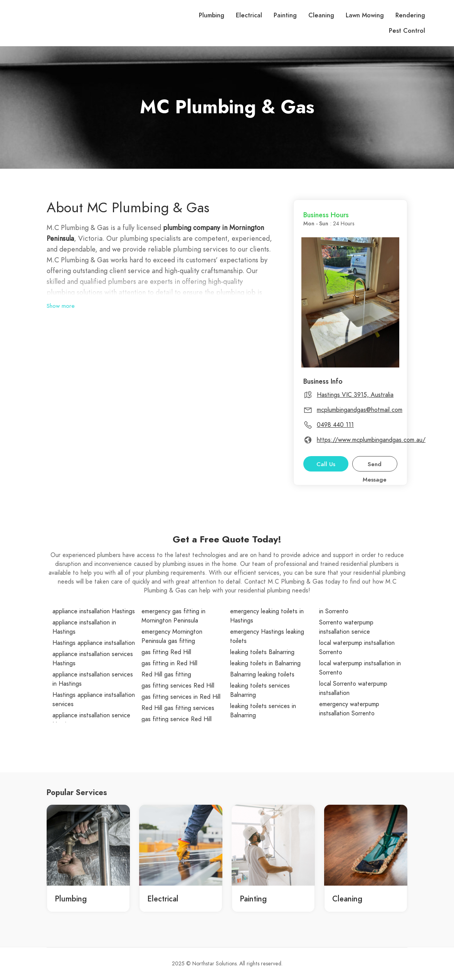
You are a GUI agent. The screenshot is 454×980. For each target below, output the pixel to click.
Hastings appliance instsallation (94, 643)
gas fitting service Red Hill (177, 719)
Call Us (326, 464)
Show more (61, 306)
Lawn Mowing (365, 15)
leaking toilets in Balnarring (265, 663)
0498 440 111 (335, 425)
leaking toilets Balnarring (262, 652)
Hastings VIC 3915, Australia (355, 395)
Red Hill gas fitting (166, 675)
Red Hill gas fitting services (178, 708)
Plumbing (212, 15)
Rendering (410, 15)
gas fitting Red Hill (166, 652)
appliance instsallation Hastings (94, 611)
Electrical (249, 15)
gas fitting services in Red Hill (181, 697)
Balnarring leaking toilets (262, 675)
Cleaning (321, 15)
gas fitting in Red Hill (169, 663)
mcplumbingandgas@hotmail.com (360, 410)
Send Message (375, 466)
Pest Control (407, 31)
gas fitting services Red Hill (178, 686)
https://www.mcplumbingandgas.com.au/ (371, 440)
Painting (285, 15)
